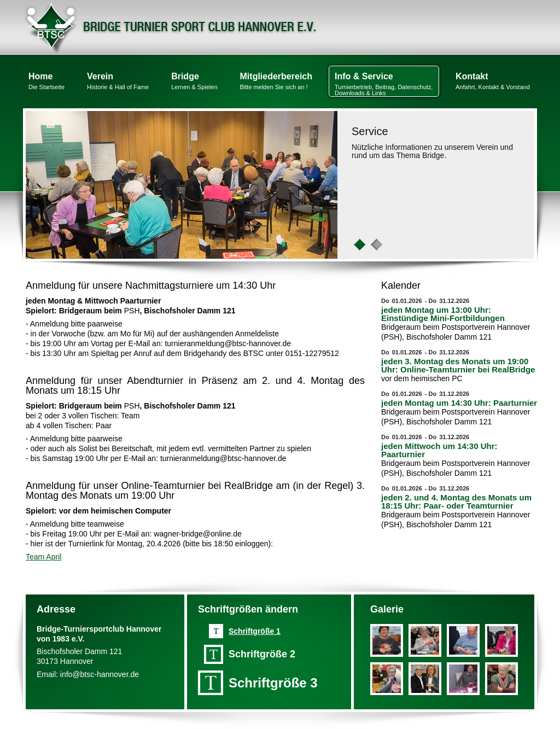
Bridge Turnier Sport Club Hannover (171, 27)
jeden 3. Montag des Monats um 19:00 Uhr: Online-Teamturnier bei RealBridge (458, 365)
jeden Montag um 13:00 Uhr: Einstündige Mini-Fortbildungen (443, 314)
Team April (43, 557)
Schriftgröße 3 (273, 683)
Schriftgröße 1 (255, 631)
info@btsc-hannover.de (100, 674)
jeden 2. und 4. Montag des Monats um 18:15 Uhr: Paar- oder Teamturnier (456, 501)
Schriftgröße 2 (262, 654)
